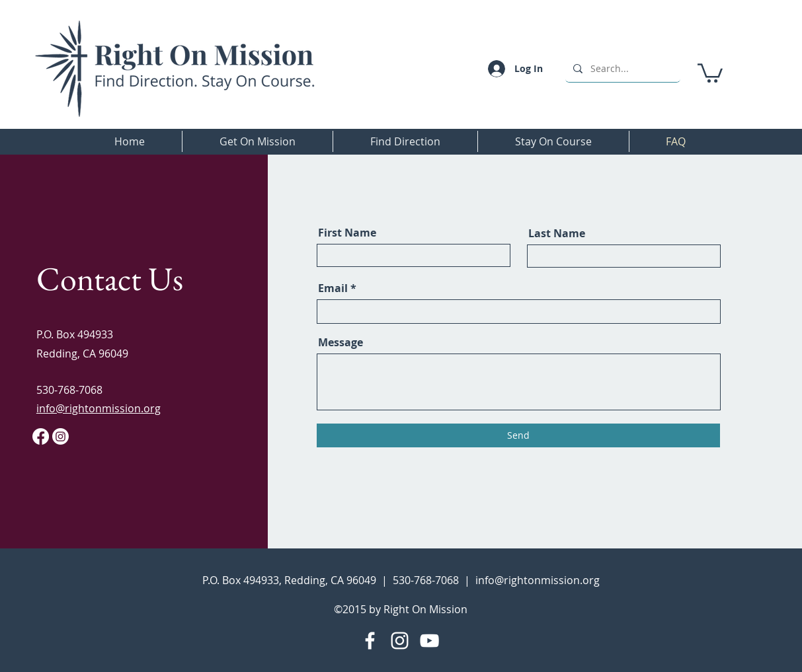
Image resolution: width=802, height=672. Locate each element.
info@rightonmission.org (538, 580)
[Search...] (622, 68)
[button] (710, 72)
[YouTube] (429, 641)
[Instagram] (400, 641)
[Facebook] (370, 641)
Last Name (557, 233)
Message (341, 342)
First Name (347, 233)
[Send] (518, 435)
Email (333, 288)
